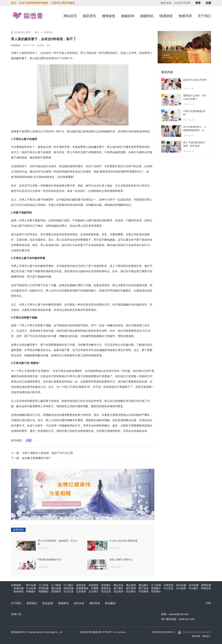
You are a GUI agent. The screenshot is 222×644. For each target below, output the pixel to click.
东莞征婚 (43, 588)
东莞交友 (168, 585)
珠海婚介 (31, 591)
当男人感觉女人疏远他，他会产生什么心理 (47, 453)
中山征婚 (31, 588)
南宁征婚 (31, 585)
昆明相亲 (56, 591)
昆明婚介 (156, 588)
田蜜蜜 (95, 588)
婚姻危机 (147, 16)
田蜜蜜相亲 (82, 588)
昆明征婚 (206, 585)
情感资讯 (48, 32)
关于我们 (204, 16)
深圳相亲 (93, 585)
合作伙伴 (79, 603)
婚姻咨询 (128, 16)
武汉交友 (106, 591)
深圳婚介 (106, 585)
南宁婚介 (118, 588)
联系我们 (32, 603)
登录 (198, 3)
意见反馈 (48, 603)
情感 (145, 331)
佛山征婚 (56, 588)
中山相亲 (181, 588)
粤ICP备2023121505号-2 (163, 632)
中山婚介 (193, 588)
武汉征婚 (181, 585)
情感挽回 (43, 591)
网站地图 (196, 636)
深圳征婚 (68, 588)
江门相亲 (56, 585)
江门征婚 (156, 585)
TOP (208, 603)
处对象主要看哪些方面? (36, 458)
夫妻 (29, 440)
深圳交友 (81, 585)
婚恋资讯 (89, 16)
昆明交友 (106, 588)
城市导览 (95, 603)
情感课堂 (166, 16)
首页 (37, 32)
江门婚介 (68, 585)
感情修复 (108, 16)
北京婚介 (93, 591)
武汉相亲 (118, 591)
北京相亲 (81, 591)
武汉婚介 (131, 591)
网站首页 (70, 16)
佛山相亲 (131, 585)
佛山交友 (118, 585)
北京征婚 (193, 585)
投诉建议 (110, 603)
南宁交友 (143, 588)
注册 (208, 3)
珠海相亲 (18, 591)
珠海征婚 (18, 588)
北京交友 (68, 591)
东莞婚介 (156, 591)
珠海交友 (206, 588)
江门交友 (43, 585)
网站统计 (206, 636)
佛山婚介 (143, 585)
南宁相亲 (131, 588)
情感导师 (185, 16)
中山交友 (168, 588)
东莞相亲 (143, 591)
